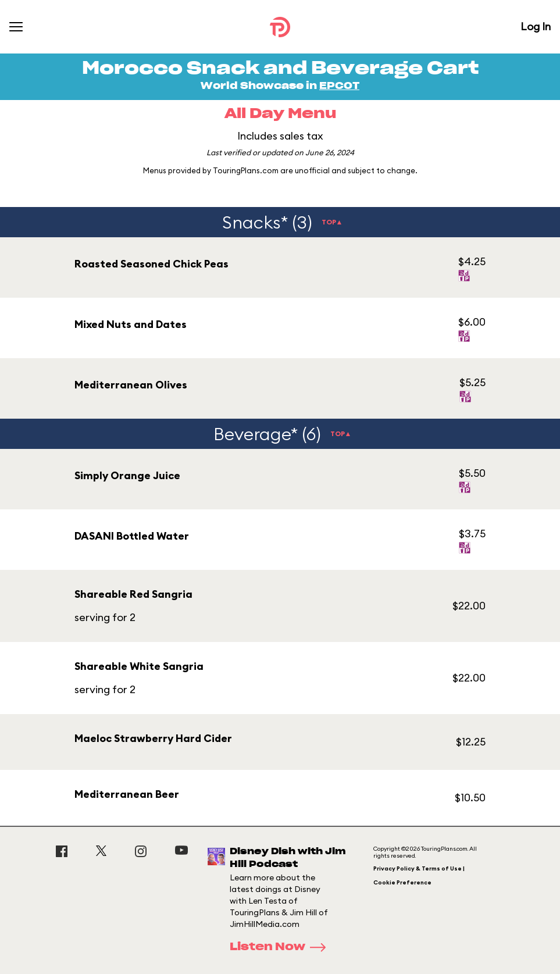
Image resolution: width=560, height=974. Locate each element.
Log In (536, 26)
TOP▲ (332, 222)
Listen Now (281, 947)
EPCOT (339, 86)
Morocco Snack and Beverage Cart (280, 69)
